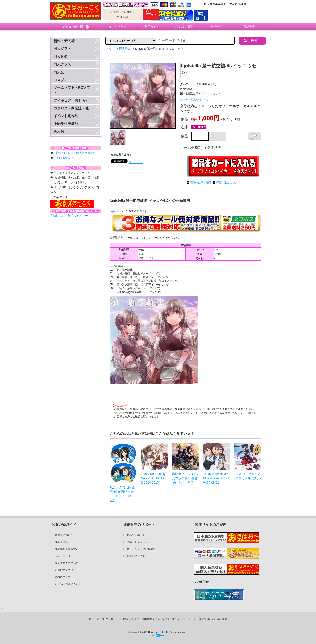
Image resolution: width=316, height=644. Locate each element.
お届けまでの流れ (65, 570)
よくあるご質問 (183, 27)
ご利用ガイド (150, 27)
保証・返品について (228, 183)
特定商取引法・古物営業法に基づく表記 (147, 619)
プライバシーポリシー (185, 619)
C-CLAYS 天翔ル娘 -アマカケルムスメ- (248, 476)
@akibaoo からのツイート (71, 216)
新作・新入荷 (64, 41)
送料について (63, 577)
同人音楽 (61, 57)
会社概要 (222, 619)
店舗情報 (249, 27)
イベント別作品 (66, 116)
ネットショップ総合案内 (141, 549)
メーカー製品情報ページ (194, 100)
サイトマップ (117, 27)
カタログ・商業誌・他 (71, 108)
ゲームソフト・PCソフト (72, 90)
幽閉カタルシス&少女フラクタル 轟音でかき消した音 (185, 478)
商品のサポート (136, 535)
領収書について (64, 535)
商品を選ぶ (61, 542)
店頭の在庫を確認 (200, 183)
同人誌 (59, 72)
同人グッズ (62, 64)
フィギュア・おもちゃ (71, 100)
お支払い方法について (68, 584)
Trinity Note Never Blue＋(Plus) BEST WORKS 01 (216, 478)
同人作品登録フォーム (68, 158)
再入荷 (59, 132)
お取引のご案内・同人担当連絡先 (75, 153)
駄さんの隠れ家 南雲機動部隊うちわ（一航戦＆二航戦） (122, 494)
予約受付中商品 (66, 124)
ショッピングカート (67, 556)
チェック (136, 162)
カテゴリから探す (76, 27)
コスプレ (61, 80)
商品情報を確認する (67, 549)
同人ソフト (62, 49)
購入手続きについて (67, 563)
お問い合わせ (208, 619)
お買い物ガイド (136, 556)
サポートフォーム (137, 542)
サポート (216, 27)
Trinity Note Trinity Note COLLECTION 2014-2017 (153, 478)
